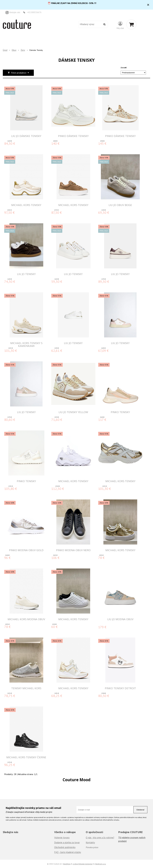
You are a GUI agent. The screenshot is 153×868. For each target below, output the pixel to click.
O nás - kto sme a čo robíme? (100, 838)
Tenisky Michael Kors (26, 688)
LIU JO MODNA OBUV (120, 619)
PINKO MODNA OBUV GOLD (26, 550)
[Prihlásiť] (120, 25)
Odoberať (140, 810)
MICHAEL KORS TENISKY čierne (26, 757)
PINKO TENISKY (120, 412)
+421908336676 (34, 12)
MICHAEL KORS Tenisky (120, 550)
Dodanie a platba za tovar (67, 842)
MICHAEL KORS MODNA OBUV (26, 619)
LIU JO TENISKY (26, 274)
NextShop (67, 864)
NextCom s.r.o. (101, 864)
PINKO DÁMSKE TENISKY (73, 136)
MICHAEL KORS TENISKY (26, 205)
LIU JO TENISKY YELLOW (73, 412)
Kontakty (90, 842)
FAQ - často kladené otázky (68, 852)
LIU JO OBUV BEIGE (120, 205)
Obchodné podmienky (65, 847)
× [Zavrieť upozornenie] (148, 5)
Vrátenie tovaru (62, 838)
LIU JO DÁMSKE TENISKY (26, 136)
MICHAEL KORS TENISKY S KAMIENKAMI (26, 344)
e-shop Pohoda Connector (83, 864)
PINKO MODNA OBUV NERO (73, 550)
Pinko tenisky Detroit (120, 688)
